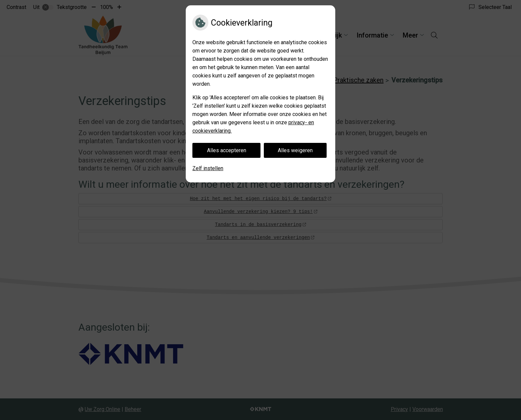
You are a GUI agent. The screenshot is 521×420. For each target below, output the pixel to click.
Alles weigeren (295, 150)
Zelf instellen (208, 168)
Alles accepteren (227, 150)
